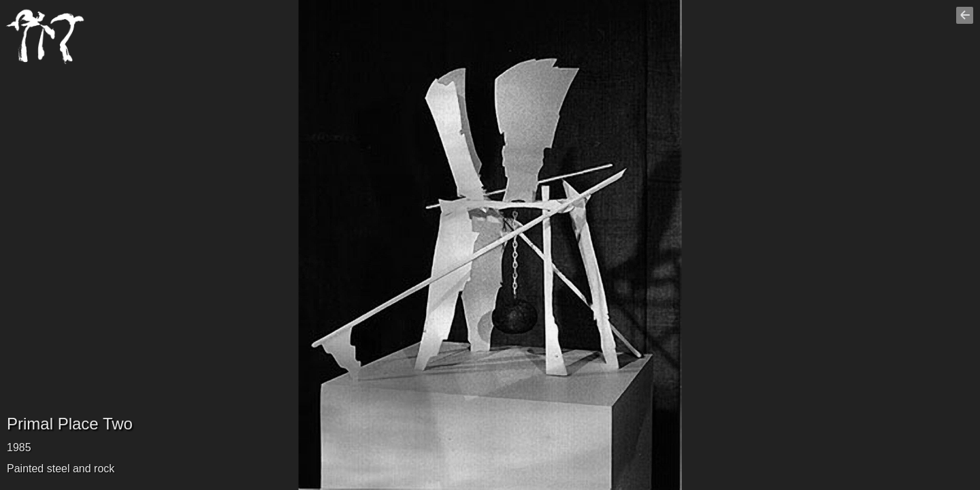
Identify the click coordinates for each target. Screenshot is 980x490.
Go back (966, 21)
